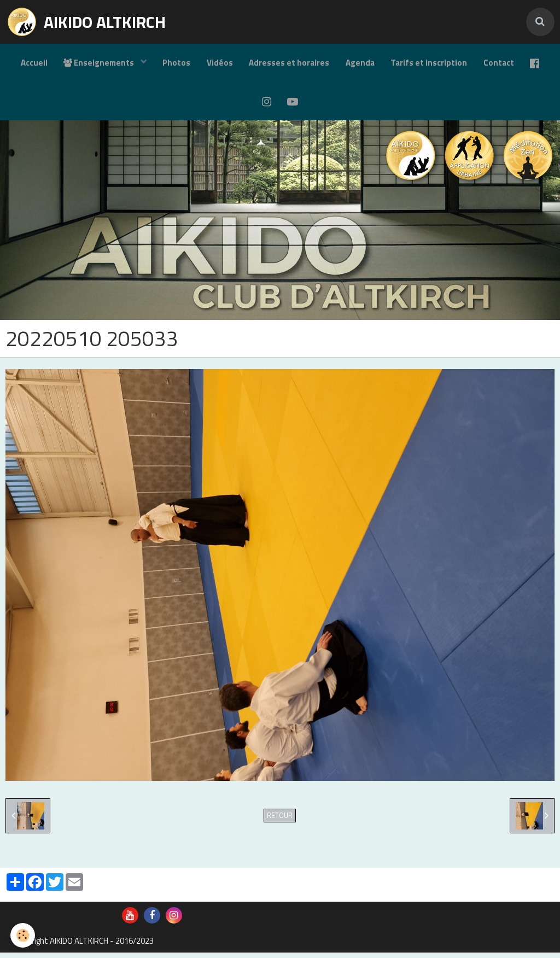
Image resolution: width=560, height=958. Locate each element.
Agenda (360, 63)
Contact (499, 63)
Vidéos (219, 63)
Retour (280, 821)
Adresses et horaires (289, 63)
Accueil (33, 63)
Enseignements (99, 63)
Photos (176, 63)
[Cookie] (23, 935)
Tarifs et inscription (429, 63)
